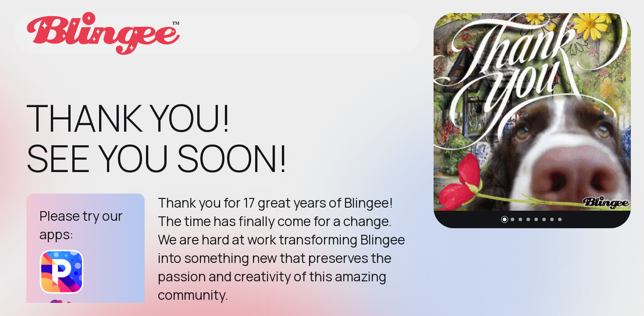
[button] (505, 219)
